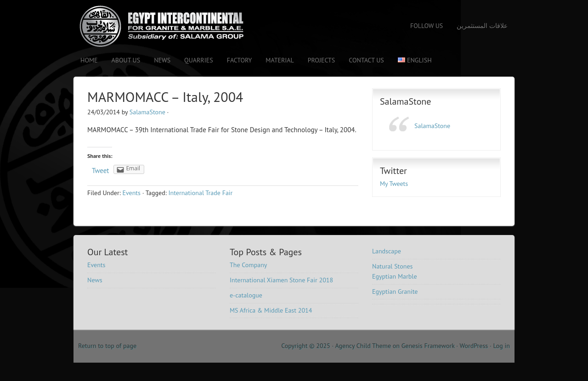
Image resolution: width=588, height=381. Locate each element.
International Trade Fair (201, 193)
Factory (240, 60)
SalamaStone (147, 112)
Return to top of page (107, 346)
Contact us (366, 60)
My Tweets (394, 184)
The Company (248, 265)
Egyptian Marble (395, 276)
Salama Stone (154, 26)
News (162, 60)
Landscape (387, 251)
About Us (126, 60)
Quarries (199, 60)
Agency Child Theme (363, 346)
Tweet (100, 171)
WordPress (474, 346)
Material (280, 60)
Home (89, 60)
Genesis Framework (428, 346)
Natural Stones (392, 266)
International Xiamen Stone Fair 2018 (281, 280)
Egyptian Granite (395, 291)
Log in (501, 346)
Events (131, 193)
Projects (322, 60)
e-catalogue (246, 295)
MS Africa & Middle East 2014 (271, 310)
